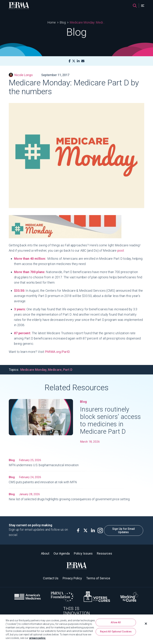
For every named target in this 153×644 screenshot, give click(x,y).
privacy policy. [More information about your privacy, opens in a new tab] (38, 638)
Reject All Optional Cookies (116, 632)
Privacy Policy (72, 578)
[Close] (146, 624)
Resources (104, 553)
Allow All (116, 622)
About (45, 553)
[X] (74, 61)
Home (52, 22)
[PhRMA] (19, 6)
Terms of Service (98, 578)
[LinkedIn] (78, 61)
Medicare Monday (33, 370)
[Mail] (83, 61)
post (121, 250)
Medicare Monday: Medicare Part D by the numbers (88, 22)
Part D (68, 370)
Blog (63, 22)
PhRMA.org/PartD (57, 352)
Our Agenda (62, 553)
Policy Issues (83, 553)
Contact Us (51, 578)
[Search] (135, 6)
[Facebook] (70, 61)
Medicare (55, 370)
